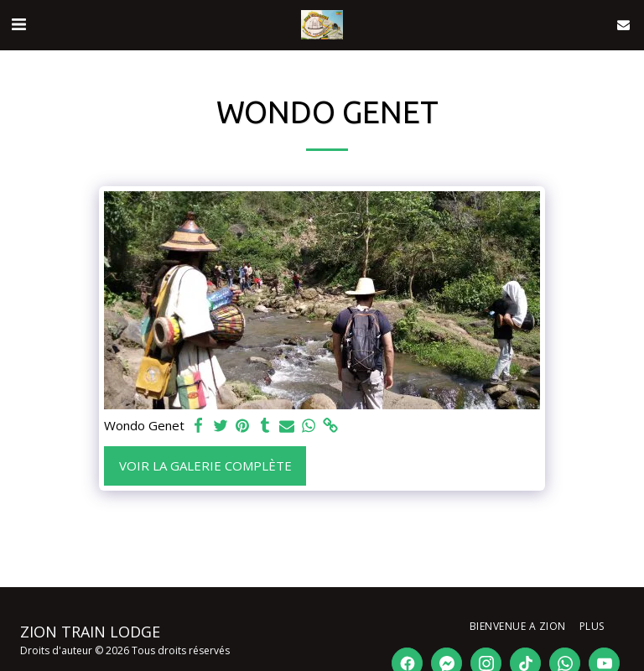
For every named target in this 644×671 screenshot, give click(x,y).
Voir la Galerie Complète (205, 466)
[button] (18, 24)
